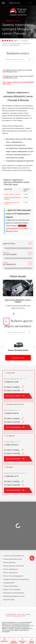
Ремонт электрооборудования (13, 576)
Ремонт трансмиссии (10, 573)
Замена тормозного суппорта (12, 194)
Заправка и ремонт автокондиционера (16, 579)
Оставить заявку (14, 387)
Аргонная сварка (9, 600)
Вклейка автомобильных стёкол (14, 596)
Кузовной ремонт (9, 583)
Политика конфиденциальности (16, 616)
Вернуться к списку (13, 21)
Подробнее (22, 226)
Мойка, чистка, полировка (12, 589)
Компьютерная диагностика (13, 559)
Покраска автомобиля (11, 586)
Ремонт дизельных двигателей (14, 566)
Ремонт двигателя (9, 562)
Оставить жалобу (14, 390)
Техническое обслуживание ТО (14, 556)
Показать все (18, 358)
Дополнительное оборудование (14, 593)
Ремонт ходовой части (11, 569)
